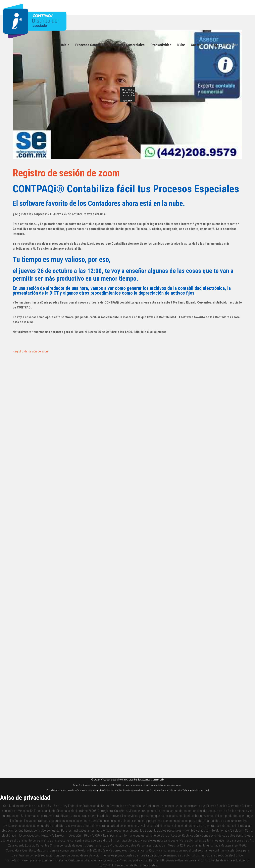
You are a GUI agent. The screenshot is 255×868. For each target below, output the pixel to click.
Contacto (198, 45)
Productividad (161, 45)
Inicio (65, 45)
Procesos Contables (90, 45)
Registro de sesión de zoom (71, 173)
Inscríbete (230, 45)
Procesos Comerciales (128, 45)
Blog (214, 45)
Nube (181, 45)
